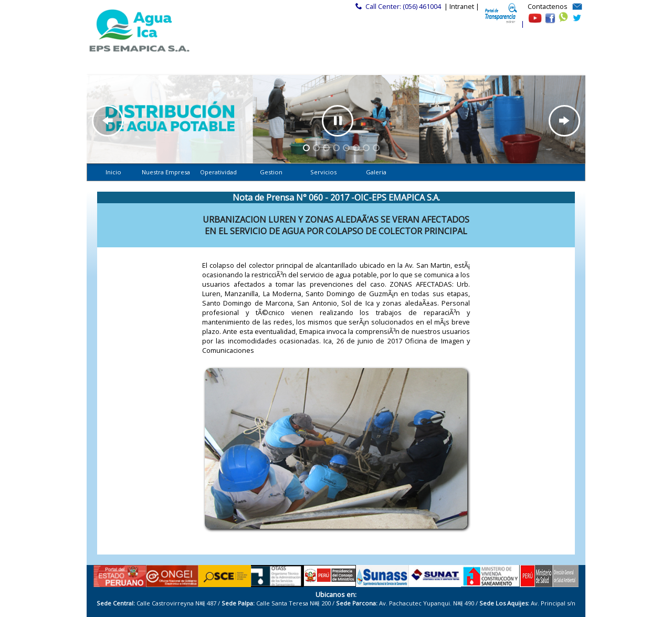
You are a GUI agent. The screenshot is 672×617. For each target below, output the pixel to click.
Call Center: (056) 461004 (403, 6)
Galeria (376, 172)
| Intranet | (462, 6)
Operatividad (218, 172)
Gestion (271, 172)
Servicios (323, 172)
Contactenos (548, 6)
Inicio (113, 172)
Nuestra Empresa (166, 172)
